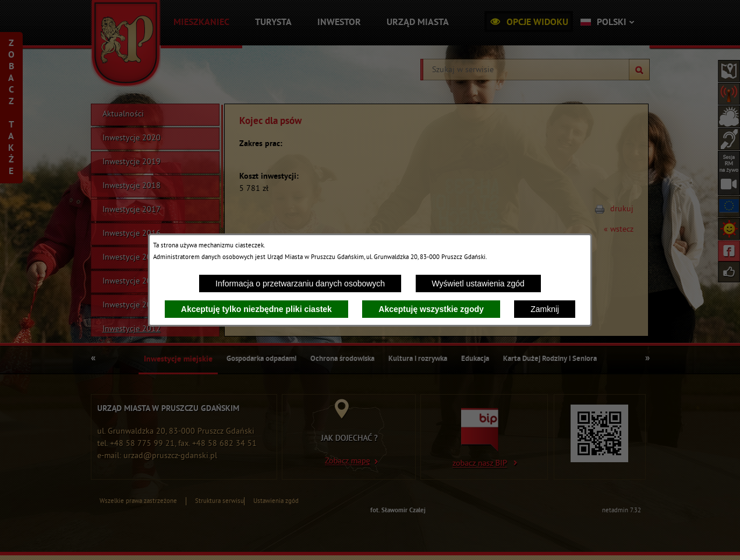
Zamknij (545, 309)
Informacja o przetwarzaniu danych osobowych (300, 283)
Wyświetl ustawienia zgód (478, 283)
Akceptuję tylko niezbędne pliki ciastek (256, 309)
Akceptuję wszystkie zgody (431, 309)
